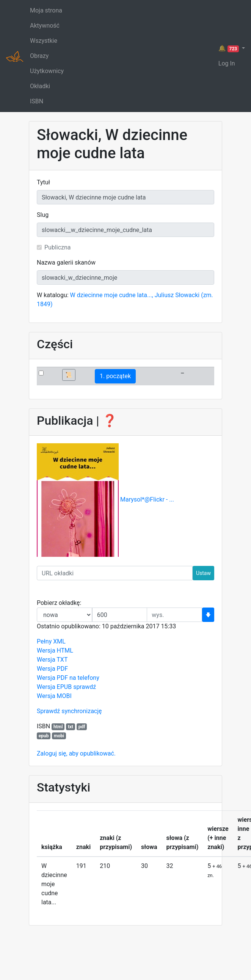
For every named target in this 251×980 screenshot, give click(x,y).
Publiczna (58, 247)
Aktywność (45, 26)
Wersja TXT (52, 660)
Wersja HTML (55, 650)
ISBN (37, 101)
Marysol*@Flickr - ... (147, 500)
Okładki (40, 86)
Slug (43, 215)
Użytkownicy (47, 71)
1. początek (115, 376)
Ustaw (203, 573)
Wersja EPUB (54, 687)
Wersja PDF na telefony (68, 678)
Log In (227, 63)
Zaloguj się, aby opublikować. (76, 753)
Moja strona (46, 10)
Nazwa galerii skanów (66, 263)
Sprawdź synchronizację (69, 711)
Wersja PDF (52, 669)
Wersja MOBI (54, 696)
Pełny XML (51, 641)
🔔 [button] (229, 48)
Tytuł (43, 182)
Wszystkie (44, 41)
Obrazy (39, 56)
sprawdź (85, 687)
